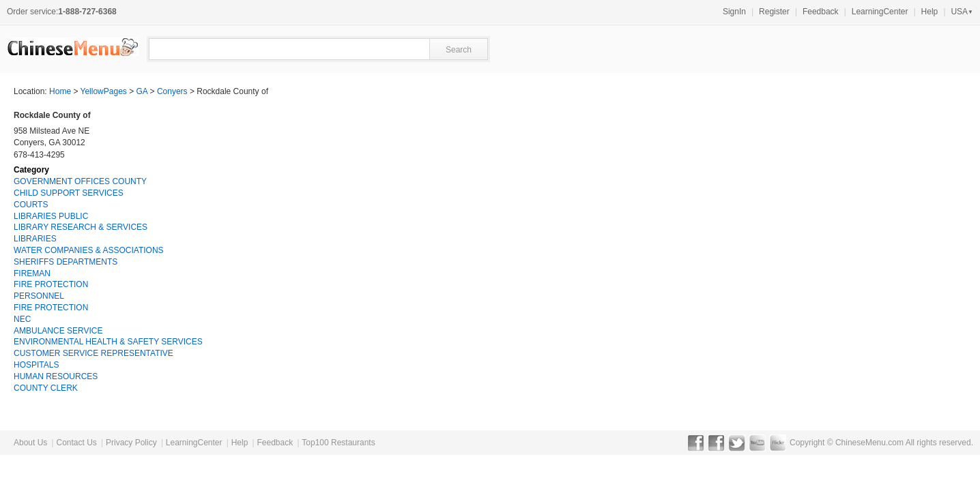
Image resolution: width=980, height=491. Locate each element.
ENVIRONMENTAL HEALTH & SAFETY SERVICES (108, 342)
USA (962, 12)
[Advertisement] (864, 195)
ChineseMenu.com (869, 443)
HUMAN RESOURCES (56, 376)
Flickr (778, 443)
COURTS (31, 205)
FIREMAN (32, 273)
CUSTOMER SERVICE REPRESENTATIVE (93, 353)
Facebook (696, 443)
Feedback (821, 12)
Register (774, 12)
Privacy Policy (131, 443)
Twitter (737, 443)
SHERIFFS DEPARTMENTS (66, 262)
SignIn (734, 12)
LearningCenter (880, 12)
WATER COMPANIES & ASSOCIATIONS (89, 250)
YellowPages (104, 91)
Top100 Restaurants (338, 443)
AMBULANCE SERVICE (58, 331)
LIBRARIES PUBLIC (51, 216)
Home (60, 91)
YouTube (757, 443)
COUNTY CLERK (46, 388)
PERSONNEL (39, 296)
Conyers (172, 91)
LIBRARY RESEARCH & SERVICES (81, 227)
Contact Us (76, 443)
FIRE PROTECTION (51, 284)
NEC (22, 319)
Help (930, 12)
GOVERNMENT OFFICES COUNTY (80, 181)
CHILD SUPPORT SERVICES (69, 193)
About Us (30, 443)
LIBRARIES (35, 239)
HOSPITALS (36, 365)
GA (142, 91)
